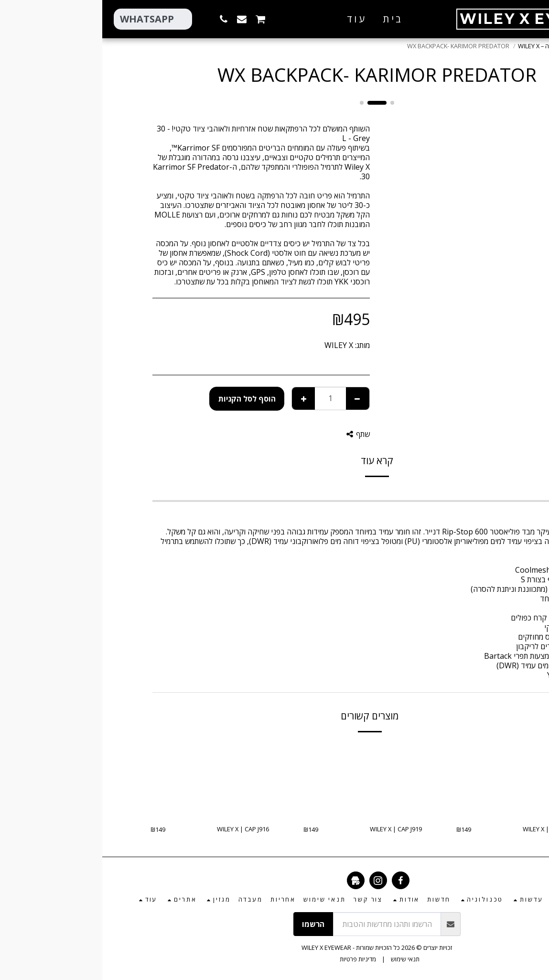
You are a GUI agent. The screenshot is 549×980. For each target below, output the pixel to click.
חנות (476, 46)
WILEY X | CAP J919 (294, 829)
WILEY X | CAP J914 (447, 829)
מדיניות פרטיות (256, 959)
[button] (213, 19)
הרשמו (211, 924)
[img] (413, 780)
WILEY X (237, 345)
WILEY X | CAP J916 (141, 829)
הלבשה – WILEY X (439, 46)
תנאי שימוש (303, 959)
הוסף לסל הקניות (145, 399)
